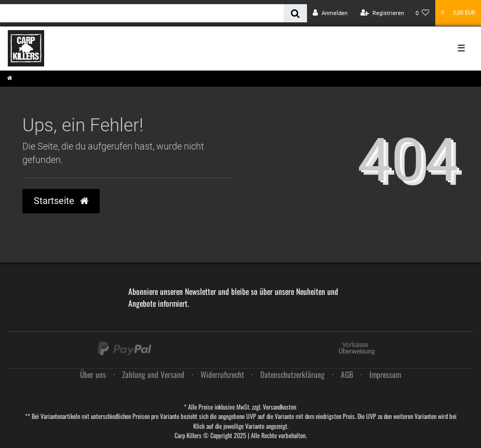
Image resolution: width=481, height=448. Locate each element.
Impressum (385, 374)
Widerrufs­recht (222, 374)
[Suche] (295, 13)
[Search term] (142, 13)
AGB (347, 374)
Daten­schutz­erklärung (292, 374)
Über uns (93, 374)
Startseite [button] (61, 201)
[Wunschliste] (423, 13)
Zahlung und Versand (153, 374)
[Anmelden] (330, 13)
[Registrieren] (382, 13)
